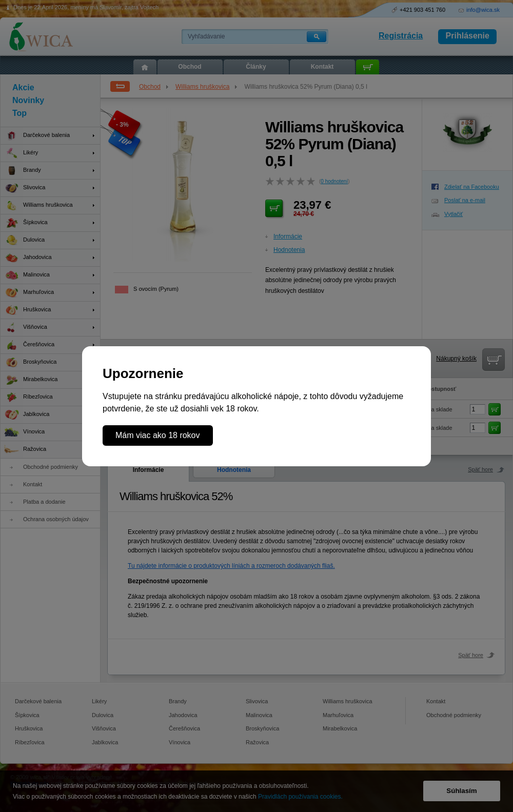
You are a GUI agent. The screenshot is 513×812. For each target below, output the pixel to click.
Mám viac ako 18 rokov (158, 435)
